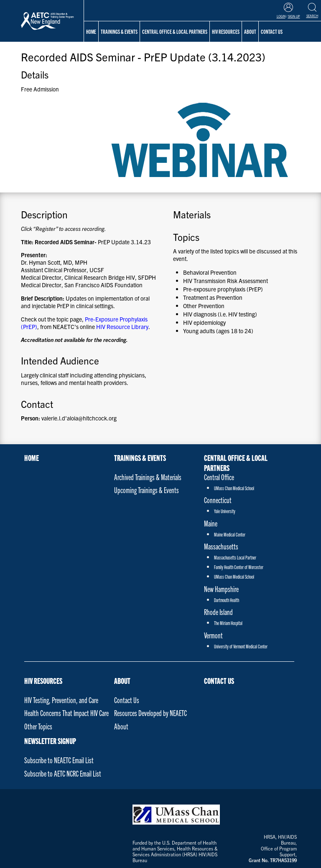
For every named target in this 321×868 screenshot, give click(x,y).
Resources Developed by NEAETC (150, 713)
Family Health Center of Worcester (239, 567)
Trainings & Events (119, 32)
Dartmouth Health (227, 600)
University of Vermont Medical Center (241, 646)
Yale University (225, 511)
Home (91, 32)
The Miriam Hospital (228, 623)
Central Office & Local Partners (175, 32)
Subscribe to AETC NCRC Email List (63, 773)
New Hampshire (221, 589)
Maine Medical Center (230, 534)
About (122, 681)
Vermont (213, 635)
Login (281, 16)
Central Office (219, 477)
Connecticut (218, 500)
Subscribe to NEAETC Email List (59, 760)
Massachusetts (221, 546)
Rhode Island (218, 612)
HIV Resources (43, 681)
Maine (211, 523)
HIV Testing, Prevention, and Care (61, 700)
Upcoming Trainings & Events (146, 490)
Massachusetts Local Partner (235, 557)
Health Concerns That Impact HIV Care (66, 713)
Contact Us (127, 700)
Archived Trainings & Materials (148, 477)
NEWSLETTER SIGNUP (50, 741)
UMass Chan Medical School (234, 488)
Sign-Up (294, 16)
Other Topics (38, 726)
